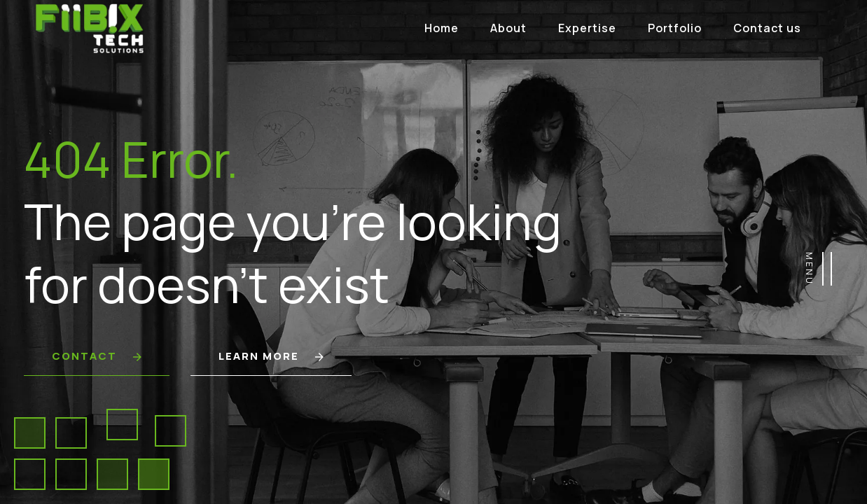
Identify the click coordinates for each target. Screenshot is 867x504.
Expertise (587, 28)
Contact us (767, 28)
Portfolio (675, 28)
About (508, 28)
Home (442, 28)
